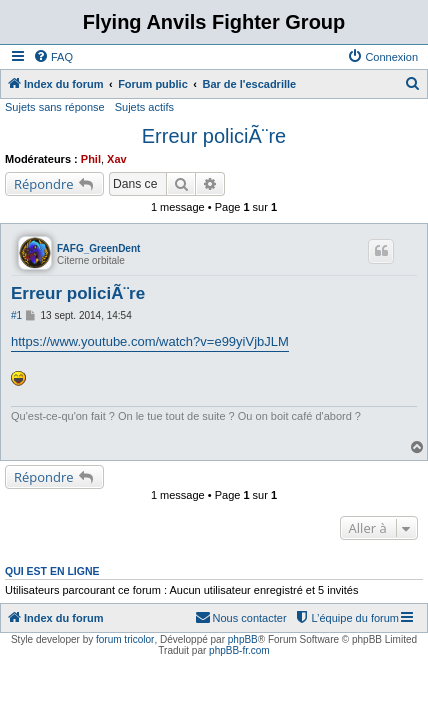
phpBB (243, 639)
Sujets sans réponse (55, 107)
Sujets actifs (144, 107)
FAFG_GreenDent (98, 248)
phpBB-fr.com (239, 650)
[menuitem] (53, 57)
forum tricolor (125, 639)
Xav (117, 159)
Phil (91, 159)
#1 (16, 315)
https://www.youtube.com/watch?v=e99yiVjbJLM (150, 341)
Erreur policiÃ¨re (214, 136)
